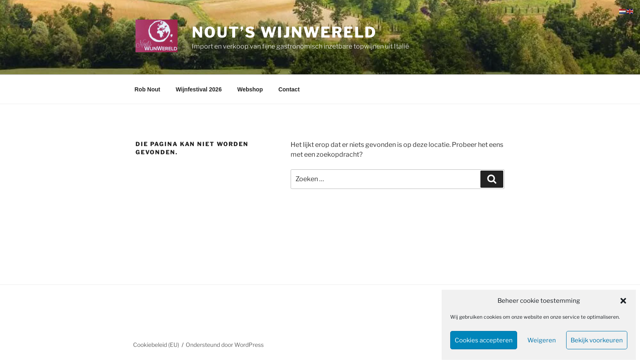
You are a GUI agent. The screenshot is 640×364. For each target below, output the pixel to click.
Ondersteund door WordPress (225, 345)
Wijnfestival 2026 (199, 89)
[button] (623, 301)
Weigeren (542, 340)
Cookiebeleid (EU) (156, 345)
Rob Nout (148, 89)
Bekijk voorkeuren (597, 340)
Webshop (250, 89)
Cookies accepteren (484, 340)
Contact (289, 89)
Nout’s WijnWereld (284, 32)
